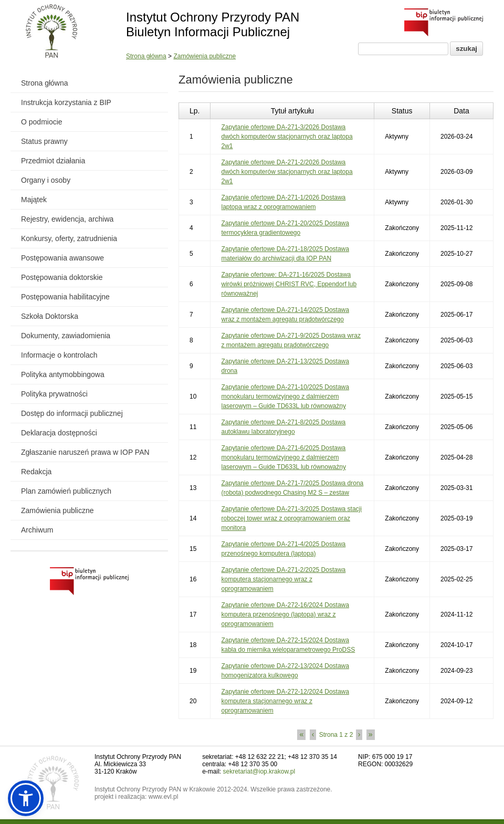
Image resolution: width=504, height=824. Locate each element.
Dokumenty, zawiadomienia (66, 336)
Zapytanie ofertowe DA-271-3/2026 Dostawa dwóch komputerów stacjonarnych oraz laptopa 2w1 (287, 137)
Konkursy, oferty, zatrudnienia (69, 238)
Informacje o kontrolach (59, 355)
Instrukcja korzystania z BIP (66, 102)
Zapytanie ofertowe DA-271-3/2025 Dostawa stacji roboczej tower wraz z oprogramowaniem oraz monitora (291, 518)
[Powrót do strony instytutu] (52, 32)
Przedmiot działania (53, 161)
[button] (26, 798)
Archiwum (37, 530)
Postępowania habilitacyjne (65, 297)
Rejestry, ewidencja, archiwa (67, 219)
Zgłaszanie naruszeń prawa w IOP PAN (85, 452)
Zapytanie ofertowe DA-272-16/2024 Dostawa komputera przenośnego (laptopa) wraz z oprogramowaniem (285, 614)
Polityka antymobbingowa (63, 374)
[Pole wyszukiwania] (403, 49)
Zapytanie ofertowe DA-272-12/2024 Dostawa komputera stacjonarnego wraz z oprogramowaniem (285, 701)
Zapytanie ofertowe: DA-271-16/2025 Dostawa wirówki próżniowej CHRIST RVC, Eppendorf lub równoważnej (289, 284)
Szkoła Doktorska (50, 316)
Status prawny (44, 141)
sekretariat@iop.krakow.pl (259, 771)
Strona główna (146, 56)
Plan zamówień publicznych (66, 491)
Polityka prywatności (54, 394)
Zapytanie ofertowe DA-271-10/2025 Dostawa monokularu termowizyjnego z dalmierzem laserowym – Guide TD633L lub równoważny (285, 397)
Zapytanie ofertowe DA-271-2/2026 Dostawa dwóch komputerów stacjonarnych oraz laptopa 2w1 (287, 172)
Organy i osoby (46, 180)
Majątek (34, 200)
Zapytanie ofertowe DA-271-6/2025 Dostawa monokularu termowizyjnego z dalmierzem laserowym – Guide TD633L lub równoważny (283, 457)
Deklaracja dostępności (59, 433)
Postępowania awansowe (62, 258)
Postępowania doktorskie (62, 277)
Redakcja (36, 472)
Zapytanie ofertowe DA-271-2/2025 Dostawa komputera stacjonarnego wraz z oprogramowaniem (283, 579)
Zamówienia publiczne (204, 56)
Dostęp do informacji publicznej (72, 413)
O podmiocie (42, 122)
